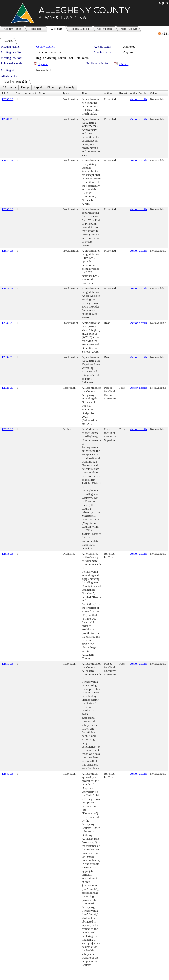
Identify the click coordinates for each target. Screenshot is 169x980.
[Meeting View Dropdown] (61, 87)
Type (66, 94)
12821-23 (8, 388)
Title (84, 94)
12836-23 (8, 323)
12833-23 (8, 209)
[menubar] (39, 87)
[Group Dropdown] (25, 87)
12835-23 (8, 288)
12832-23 (8, 160)
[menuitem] (9, 87)
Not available (44, 70)
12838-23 (8, 554)
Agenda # (30, 94)
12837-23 (8, 357)
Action (108, 94)
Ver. (19, 94)
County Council (46, 47)
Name (43, 94)
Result (123, 94)
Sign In (163, 3)
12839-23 (8, 664)
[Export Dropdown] (38, 87)
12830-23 (8, 99)
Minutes (124, 64)
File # (5, 94)
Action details (138, 99)
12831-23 (8, 119)
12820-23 (8, 429)
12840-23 (8, 774)
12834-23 (8, 251)
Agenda (43, 64)
